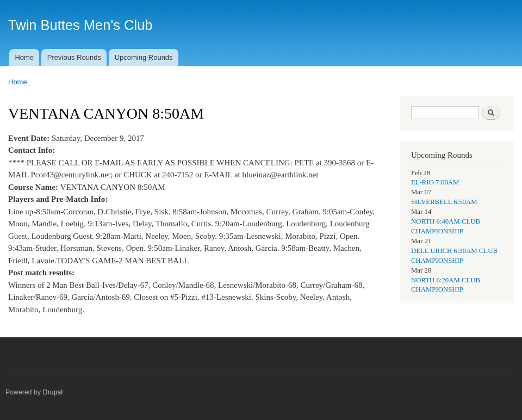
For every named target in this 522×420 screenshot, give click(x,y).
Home (24, 57)
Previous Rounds (74, 57)
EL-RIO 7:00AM (435, 182)
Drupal (53, 392)
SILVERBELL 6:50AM (444, 202)
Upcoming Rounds (144, 57)
